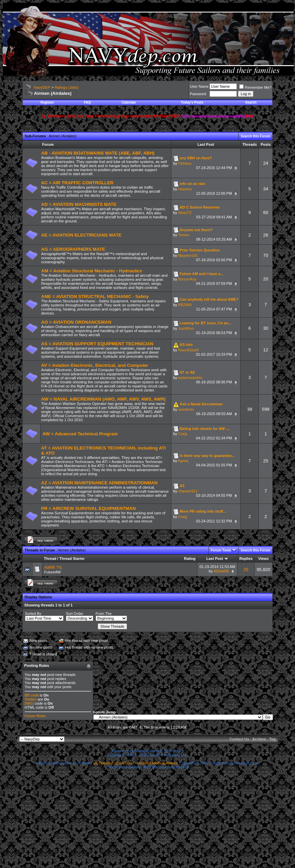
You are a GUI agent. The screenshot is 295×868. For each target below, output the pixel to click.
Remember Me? (255, 87)
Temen (184, 235)
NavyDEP (42, 87)
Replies (246, 559)
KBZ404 (185, 305)
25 (246, 569)
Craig (182, 434)
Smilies (31, 699)
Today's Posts (192, 102)
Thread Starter (72, 559)
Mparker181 (188, 255)
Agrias (183, 461)
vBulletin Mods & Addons (158, 763)
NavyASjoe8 (188, 350)
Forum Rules (35, 716)
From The (104, 614)
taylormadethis (190, 378)
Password (198, 94)
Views (263, 559)
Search (251, 102)
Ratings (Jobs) (66, 87)
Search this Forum (255, 136)
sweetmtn (186, 409)
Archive (259, 739)
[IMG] (29, 703)
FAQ (87, 102)
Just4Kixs (186, 328)
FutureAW (53, 572)
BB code (32, 695)
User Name (199, 86)
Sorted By (33, 614)
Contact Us (239, 739)
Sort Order (75, 614)
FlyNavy (185, 163)
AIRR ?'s (53, 567)
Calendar (129, 102)
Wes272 (185, 213)
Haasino (185, 189)
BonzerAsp (187, 279)
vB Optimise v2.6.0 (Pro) (114, 763)
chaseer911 (188, 491)
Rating (190, 559)
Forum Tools (221, 550)
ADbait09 (221, 571)
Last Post (215, 559)
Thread (50, 559)
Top (273, 739)
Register (47, 102)
